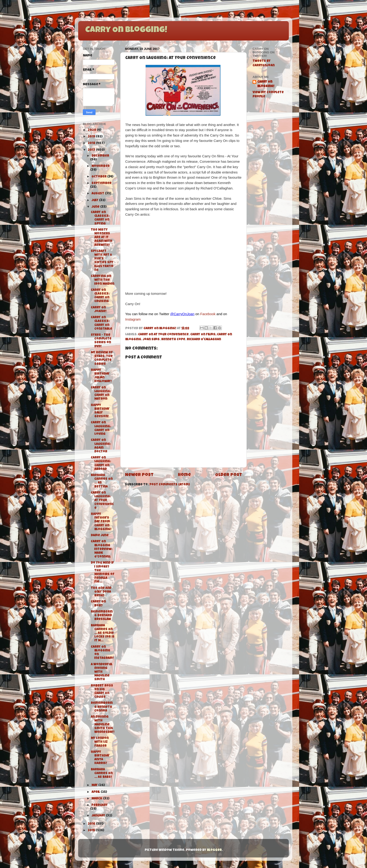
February (100, 805)
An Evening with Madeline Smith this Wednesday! (103, 725)
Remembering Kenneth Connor (102, 707)
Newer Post (139, 475)
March (97, 799)
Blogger (214, 850)
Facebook (208, 314)
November (101, 166)
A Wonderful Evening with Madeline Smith (102, 672)
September (101, 183)
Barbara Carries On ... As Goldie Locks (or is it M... (103, 633)
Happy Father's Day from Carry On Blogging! (101, 522)
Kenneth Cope (173, 340)
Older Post (229, 475)
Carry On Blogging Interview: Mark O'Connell (102, 549)
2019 (92, 137)
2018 (92, 143)
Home (184, 475)
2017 (92, 150)
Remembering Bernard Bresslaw (102, 616)
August (98, 194)
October (99, 177)
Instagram (133, 319)
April (96, 792)
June (96, 207)
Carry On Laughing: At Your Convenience (102, 501)
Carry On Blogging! (126, 30)
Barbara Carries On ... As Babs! (102, 774)
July (95, 201)
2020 (92, 130)
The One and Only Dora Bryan (101, 592)
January (99, 816)
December (100, 156)
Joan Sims (151, 340)
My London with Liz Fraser (100, 742)
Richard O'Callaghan (204, 340)
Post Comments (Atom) (170, 485)
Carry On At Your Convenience (163, 335)
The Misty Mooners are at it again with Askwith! (102, 238)
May (95, 785)
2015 (92, 831)
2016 (92, 824)
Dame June (100, 536)
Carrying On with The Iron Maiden (103, 280)
